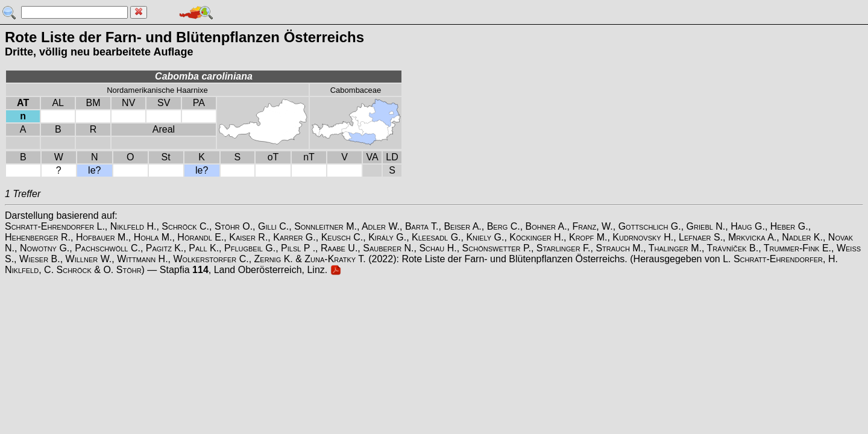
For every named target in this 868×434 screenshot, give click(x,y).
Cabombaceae (356, 90)
